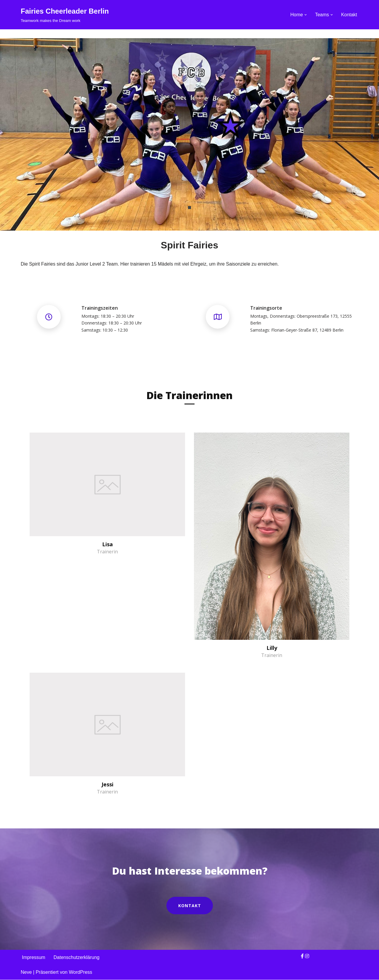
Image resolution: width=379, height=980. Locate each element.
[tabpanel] (189, 134)
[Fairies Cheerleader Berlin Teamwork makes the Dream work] (65, 15)
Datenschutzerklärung (77, 957)
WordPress (80, 972)
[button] (306, 15)
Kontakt (349, 15)
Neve (26, 972)
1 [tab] (189, 208)
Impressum (34, 957)
